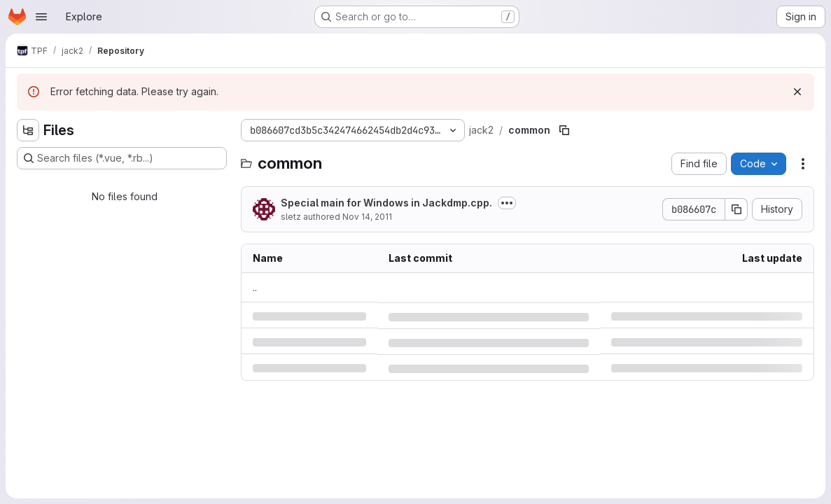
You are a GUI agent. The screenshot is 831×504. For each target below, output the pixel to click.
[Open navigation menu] (41, 17)
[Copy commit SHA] (736, 209)
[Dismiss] (797, 92)
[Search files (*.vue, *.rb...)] (122, 158)
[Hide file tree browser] (28, 130)
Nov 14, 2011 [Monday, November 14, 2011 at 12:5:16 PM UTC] (367, 217)
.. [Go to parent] (255, 287)
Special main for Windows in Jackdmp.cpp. (386, 203)
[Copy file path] (564, 130)
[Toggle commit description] (507, 203)
